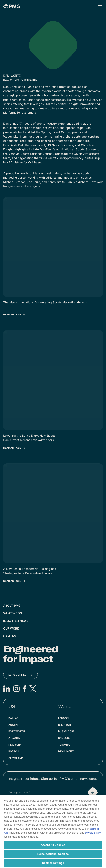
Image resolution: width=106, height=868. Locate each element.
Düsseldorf (66, 731)
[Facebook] (25, 689)
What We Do (13, 613)
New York (15, 745)
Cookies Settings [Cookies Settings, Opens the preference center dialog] (53, 863)
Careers (10, 636)
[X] (33, 689)
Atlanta (14, 738)
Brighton (64, 725)
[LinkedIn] (7, 689)
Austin (13, 725)
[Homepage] (11, 6)
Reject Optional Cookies (53, 854)
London (63, 718)
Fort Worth (17, 731)
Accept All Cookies (53, 845)
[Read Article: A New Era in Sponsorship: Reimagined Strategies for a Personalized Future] (15, 581)
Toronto (64, 745)
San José (64, 738)
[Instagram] (16, 689)
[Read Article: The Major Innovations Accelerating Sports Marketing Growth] (15, 315)
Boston (14, 751)
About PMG (12, 606)
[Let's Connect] (21, 675)
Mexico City (66, 751)
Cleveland (16, 758)
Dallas (13, 718)
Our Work (11, 628)
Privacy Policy (93, 833)
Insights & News (16, 621)
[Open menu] (100, 6)
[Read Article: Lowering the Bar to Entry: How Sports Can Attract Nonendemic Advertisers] (15, 448)
